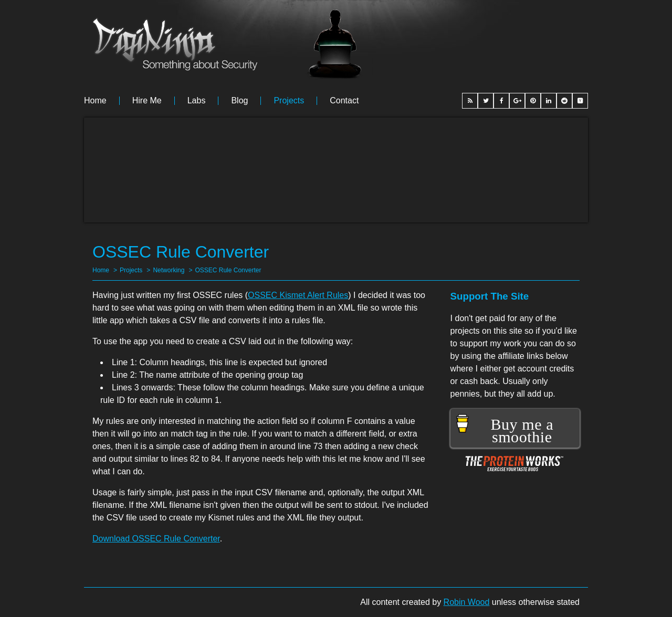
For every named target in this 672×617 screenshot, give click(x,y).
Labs (197, 101)
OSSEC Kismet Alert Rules (298, 295)
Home (95, 101)
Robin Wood (467, 602)
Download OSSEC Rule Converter (156, 539)
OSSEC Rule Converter (228, 270)
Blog (239, 101)
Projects (289, 101)
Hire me (147, 101)
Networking (169, 270)
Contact (344, 101)
